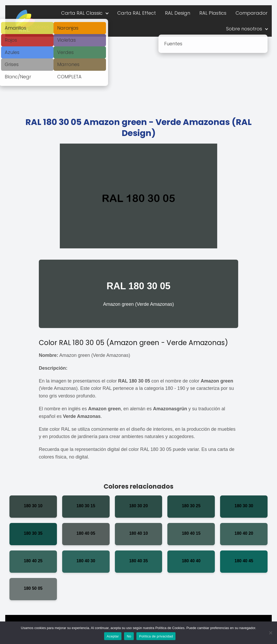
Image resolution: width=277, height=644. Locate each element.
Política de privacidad (156, 636)
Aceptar (113, 636)
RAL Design (178, 13)
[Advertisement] (138, 76)
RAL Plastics (213, 13)
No (129, 636)
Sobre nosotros (244, 29)
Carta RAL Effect (137, 13)
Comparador (252, 13)
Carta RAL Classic (82, 13)
